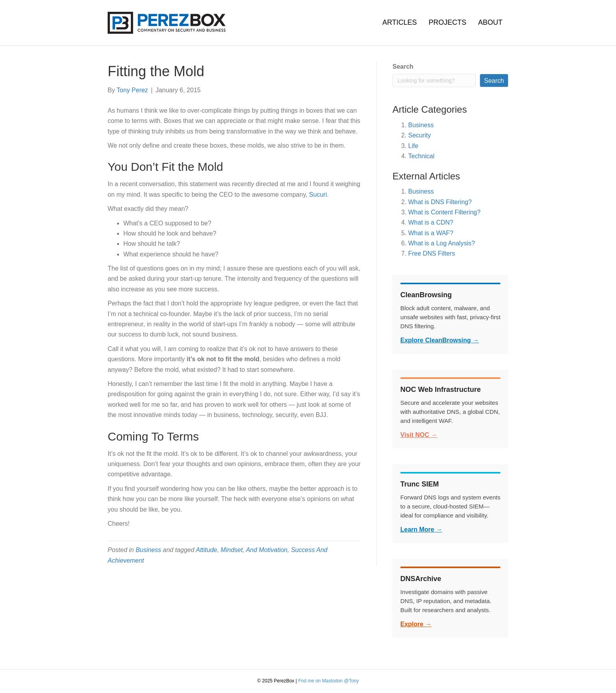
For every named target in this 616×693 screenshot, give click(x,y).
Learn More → (421, 529)
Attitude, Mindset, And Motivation (241, 550)
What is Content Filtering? (444, 212)
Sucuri (318, 195)
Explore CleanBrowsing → (440, 340)
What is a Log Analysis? (442, 243)
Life (413, 146)
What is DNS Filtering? (440, 202)
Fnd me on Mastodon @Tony (328, 681)
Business (148, 550)
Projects (447, 22)
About (490, 22)
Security (420, 135)
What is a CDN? (431, 222)
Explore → (416, 624)
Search (403, 67)
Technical (421, 156)
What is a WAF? (431, 233)
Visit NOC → (419, 435)
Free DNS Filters (432, 253)
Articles (400, 22)
